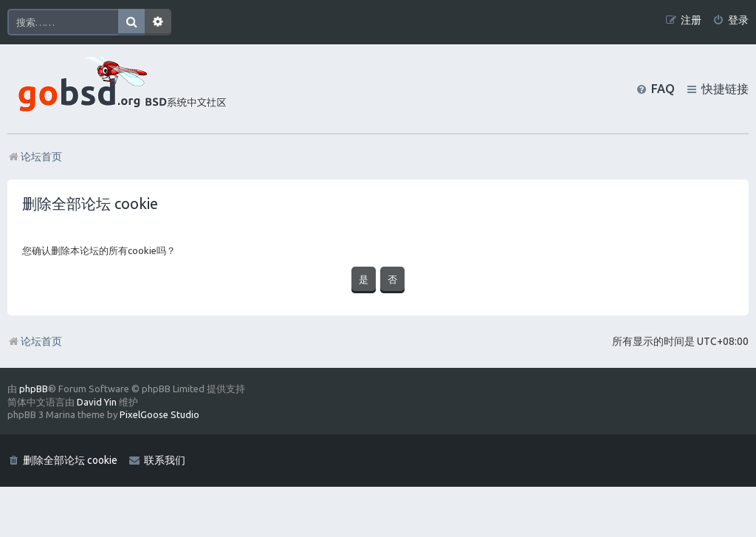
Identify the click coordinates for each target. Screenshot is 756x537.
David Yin (97, 402)
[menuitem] (731, 20)
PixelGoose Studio (159, 414)
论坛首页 (35, 341)
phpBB (34, 389)
